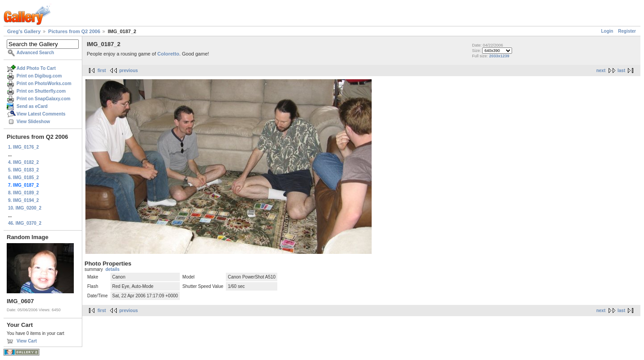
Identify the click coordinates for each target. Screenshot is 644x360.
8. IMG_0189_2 (23, 193)
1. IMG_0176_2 (23, 147)
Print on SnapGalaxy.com (43, 99)
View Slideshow (33, 122)
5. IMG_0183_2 (23, 170)
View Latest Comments (41, 114)
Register (627, 31)
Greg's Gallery (24, 31)
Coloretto (168, 54)
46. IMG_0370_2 (25, 223)
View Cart (27, 341)
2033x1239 (499, 56)
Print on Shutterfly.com (41, 91)
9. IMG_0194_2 (23, 200)
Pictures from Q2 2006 (74, 31)
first (102, 71)
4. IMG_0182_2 (23, 162)
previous (129, 71)
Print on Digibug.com (39, 76)
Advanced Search (35, 53)
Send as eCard (32, 106)
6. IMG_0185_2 (23, 178)
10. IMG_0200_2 (25, 208)
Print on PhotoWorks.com (44, 84)
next (601, 71)
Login (607, 31)
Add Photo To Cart (36, 68)
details (113, 269)
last (621, 71)
